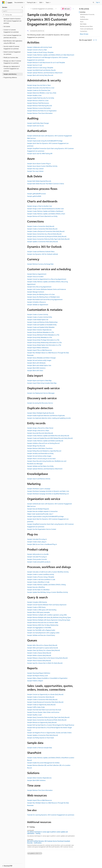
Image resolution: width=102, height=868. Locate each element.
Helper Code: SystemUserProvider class (40, 514)
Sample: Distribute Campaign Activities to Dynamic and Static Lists (48, 491)
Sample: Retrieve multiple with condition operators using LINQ (47, 615)
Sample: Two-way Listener (35, 171)
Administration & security (87, 14)
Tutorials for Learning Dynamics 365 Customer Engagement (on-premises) (51, 815)
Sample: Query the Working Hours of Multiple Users (43, 297)
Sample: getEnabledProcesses (36, 194)
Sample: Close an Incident (35, 276)
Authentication (84, 19)
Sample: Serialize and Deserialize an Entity (40, 453)
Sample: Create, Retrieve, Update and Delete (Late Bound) (45, 441)
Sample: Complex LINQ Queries (37, 602)
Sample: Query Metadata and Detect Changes (41, 358)
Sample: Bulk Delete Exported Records (39, 181)
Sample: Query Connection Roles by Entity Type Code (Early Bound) (48, 239)
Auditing (82, 17)
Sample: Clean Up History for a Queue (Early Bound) (43, 650)
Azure (82, 22)
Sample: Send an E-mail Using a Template (40, 68)
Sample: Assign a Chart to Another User (40, 206)
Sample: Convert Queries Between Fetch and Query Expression (47, 605)
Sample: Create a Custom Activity (38, 314)
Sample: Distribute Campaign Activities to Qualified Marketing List (48, 494)
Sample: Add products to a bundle (38, 554)
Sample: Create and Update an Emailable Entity (42, 325)
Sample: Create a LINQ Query (36, 607)
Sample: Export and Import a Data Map (39, 380)
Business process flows (86, 26)
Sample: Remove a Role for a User (38, 100)
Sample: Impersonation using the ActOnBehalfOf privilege (45, 516)
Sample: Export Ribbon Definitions (38, 348)
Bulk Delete (83, 24)
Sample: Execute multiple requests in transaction (42, 511)
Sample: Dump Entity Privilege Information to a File (43, 340)
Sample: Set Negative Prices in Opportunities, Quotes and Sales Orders (49, 733)
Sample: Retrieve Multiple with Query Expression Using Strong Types (49, 620)
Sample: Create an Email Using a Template (40, 52)
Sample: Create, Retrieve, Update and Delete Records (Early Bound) (48, 436)
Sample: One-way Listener (35, 169)
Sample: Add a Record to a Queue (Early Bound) (42, 645)
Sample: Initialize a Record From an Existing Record (43, 443)
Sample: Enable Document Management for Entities (43, 763)
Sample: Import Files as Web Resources (39, 350)
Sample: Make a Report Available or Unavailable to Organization (47, 678)
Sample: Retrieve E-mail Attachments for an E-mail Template (46, 62)
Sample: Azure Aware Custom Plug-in (39, 163)
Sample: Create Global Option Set (38, 320)
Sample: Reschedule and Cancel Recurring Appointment (45, 299)
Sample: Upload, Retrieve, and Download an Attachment (45, 73)
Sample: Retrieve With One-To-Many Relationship (43, 625)
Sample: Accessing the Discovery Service (40, 403)
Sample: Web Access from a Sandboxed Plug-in (42, 544)
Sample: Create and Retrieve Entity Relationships (42, 322)
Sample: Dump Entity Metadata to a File (40, 337)
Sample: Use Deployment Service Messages (41, 393)
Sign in (98, 2)
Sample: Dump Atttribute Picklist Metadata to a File (43, 335)
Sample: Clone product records (37, 559)
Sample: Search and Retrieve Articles (39, 479)
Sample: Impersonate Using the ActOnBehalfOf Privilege (45, 141)
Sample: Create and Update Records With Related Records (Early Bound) (50, 438)
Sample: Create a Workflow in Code (38, 582)
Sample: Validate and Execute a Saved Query (41, 635)
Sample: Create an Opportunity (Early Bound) (41, 705)
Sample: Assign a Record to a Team (38, 430)
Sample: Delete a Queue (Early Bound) (39, 655)
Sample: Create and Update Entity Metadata (41, 327)
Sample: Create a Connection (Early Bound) (41, 226)
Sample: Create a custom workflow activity (41, 574)
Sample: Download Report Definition (39, 673)
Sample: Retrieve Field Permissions (38, 103)
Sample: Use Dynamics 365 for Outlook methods (43, 254)
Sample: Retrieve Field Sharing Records (40, 106)
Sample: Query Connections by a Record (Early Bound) (44, 234)
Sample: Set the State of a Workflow (38, 590)
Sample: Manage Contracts (36, 292)
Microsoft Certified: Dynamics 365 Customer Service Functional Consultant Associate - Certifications (49, 842)
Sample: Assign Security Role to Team (39, 85)
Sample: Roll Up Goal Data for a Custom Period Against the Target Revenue (51, 725)
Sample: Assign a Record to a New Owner (40, 428)
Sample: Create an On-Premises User (39, 90)
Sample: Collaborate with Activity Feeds (40, 47)
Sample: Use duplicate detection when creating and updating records (49, 418)
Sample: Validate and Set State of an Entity (40, 466)
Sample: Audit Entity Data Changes (38, 123)
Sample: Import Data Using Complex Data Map (42, 383)
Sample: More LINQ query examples (38, 612)
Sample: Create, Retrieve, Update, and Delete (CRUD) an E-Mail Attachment (51, 55)
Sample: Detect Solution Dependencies (39, 330)
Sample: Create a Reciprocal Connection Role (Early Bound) (46, 231)
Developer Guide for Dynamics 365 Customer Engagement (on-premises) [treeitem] (13, 21)
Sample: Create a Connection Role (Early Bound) (42, 229)
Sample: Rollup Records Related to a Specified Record (44, 451)
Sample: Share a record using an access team (41, 458)
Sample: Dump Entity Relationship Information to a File (44, 342)
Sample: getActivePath (34, 196)
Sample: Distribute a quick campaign (39, 489)
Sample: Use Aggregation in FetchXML (39, 628)
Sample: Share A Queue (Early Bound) (39, 660)
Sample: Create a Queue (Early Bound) (39, 653)
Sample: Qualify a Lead (34, 715)
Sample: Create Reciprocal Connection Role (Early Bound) (45, 702)
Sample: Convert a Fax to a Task (37, 50)
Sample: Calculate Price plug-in (37, 539)
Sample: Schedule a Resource (36, 302)
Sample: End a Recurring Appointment (39, 287)
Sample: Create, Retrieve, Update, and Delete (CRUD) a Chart (46, 214)
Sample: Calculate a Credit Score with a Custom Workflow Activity (48, 572)
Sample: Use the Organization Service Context (42, 529)
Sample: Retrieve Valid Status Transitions (40, 448)
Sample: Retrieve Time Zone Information (40, 113)
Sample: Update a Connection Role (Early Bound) (42, 241)
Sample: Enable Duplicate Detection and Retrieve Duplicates (46, 415)
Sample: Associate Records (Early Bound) (40, 433)
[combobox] (12, 11)
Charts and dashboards (87, 29)
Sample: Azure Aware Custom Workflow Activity (42, 166)
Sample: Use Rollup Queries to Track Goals (41, 738)
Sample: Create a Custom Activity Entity (40, 317)
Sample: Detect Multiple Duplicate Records (41, 413)
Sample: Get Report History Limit (37, 676)
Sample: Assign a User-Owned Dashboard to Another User (45, 209)
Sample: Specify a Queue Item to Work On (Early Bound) (45, 663)
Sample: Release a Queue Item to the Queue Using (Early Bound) (47, 658)
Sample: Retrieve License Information (39, 108)
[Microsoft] (3, 2)
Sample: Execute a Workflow (36, 587)
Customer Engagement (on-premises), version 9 (44, 9)
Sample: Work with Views (35, 370)
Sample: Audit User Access (36, 126)
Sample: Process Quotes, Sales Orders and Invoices (43, 712)
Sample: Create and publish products (39, 562)
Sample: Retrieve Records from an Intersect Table (43, 622)
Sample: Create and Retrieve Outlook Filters (41, 251)
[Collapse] (22, 7)
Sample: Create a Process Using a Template (41, 577)
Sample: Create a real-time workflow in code (41, 579)
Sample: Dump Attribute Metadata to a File (41, 332)
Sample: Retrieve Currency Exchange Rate (40, 264)
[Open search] (93, 2)
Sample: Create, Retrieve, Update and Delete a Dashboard (45, 211)
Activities (83, 12)
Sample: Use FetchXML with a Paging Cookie (41, 630)
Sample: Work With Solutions (36, 368)
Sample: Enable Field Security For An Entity (41, 98)
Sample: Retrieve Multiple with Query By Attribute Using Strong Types (49, 617)
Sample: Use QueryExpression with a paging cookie (43, 633)
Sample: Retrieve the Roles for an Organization (42, 111)
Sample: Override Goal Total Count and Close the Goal (44, 710)
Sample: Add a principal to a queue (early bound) (43, 648)
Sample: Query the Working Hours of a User (41, 294)
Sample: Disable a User (34, 95)
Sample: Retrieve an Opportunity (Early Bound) (42, 722)
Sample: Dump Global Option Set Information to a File (44, 345)
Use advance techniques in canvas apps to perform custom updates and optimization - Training (47, 833)
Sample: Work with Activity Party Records (40, 75)
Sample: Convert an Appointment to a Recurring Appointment (47, 279)
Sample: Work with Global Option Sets (39, 365)
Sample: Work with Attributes (36, 363)
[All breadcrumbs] (29, 9)
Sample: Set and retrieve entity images (39, 360)
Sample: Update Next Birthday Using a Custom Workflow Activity (48, 592)
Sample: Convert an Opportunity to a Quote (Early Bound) (45, 694)
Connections (84, 31)
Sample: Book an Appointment (37, 274)
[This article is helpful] (94, 40)
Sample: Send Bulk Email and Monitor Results (41, 70)
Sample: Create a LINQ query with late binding (42, 610)
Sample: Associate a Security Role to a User (41, 88)
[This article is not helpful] (96, 40)
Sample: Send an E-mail (35, 65)
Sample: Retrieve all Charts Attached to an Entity (42, 216)
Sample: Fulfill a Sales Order (36, 707)
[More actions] (73, 9)
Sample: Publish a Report (35, 681)
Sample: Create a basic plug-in (37, 542)
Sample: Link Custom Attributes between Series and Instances (47, 289)
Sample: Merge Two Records (36, 446)
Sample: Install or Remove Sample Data (40, 748)
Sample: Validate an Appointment (38, 305)
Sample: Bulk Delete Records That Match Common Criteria (46, 184)
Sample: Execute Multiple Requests (38, 509)
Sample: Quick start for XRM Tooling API (40, 153)
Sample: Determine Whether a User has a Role (42, 93)
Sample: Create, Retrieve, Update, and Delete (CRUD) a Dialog (46, 585)
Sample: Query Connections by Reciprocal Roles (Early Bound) (47, 236)
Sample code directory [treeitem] (10, 74)
